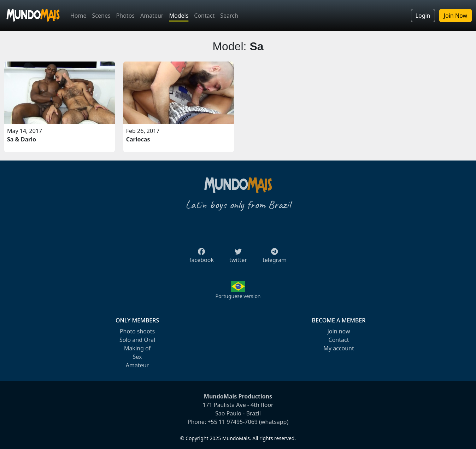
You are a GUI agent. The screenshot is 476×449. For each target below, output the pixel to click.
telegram (275, 258)
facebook (202, 258)
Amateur (152, 16)
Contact (204, 16)
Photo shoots (137, 331)
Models (179, 16)
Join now (339, 331)
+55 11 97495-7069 (233, 422)
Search (229, 16)
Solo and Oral (137, 340)
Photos (125, 16)
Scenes (101, 16)
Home (78, 16)
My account (339, 348)
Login (423, 16)
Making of (137, 348)
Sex (137, 357)
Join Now (456, 16)
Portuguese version (238, 296)
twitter (238, 258)
